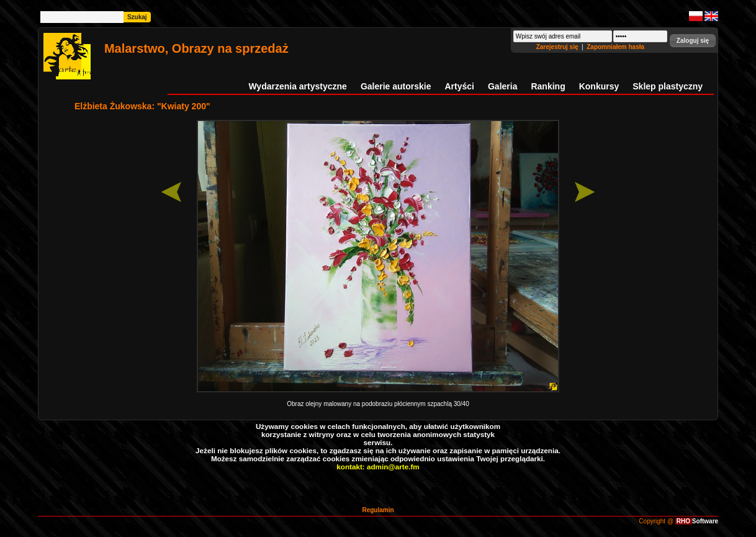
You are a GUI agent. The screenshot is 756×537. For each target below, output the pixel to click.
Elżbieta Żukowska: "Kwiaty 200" (142, 106)
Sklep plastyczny (668, 86)
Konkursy (599, 86)
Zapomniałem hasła (615, 47)
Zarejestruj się (558, 47)
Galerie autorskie (396, 86)
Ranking (548, 86)
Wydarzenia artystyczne (297, 86)
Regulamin (378, 510)
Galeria (502, 86)
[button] (693, 41)
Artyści (460, 86)
